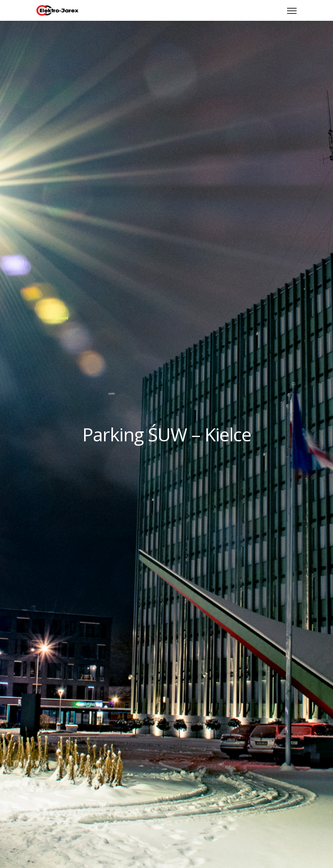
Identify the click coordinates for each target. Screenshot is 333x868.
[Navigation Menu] (292, 10)
